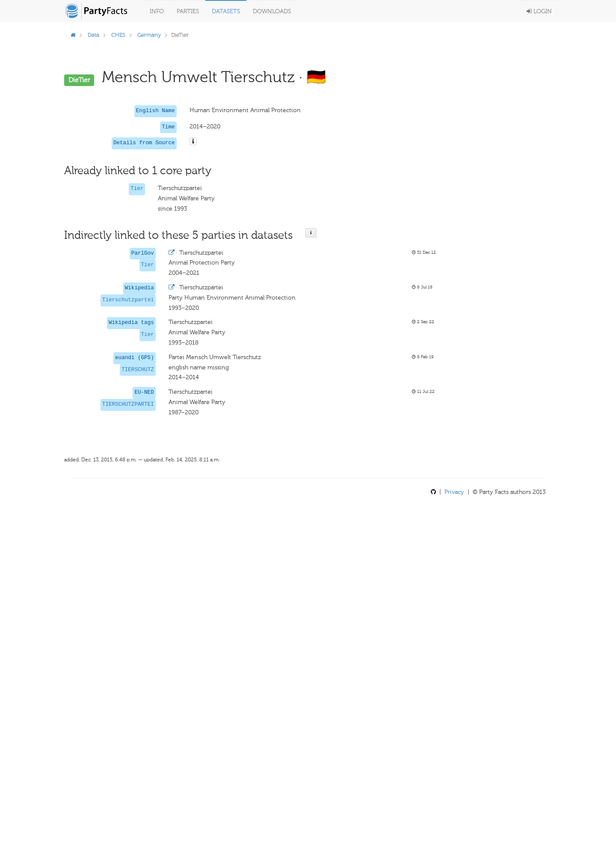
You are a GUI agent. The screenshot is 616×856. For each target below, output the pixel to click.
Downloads (272, 11)
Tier (137, 189)
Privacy (454, 492)
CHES (118, 35)
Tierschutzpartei (128, 300)
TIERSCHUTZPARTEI (128, 404)
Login (539, 11)
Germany (149, 35)
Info (157, 11)
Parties (188, 11)
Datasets (226, 11)
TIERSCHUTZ (138, 370)
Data (93, 35)
